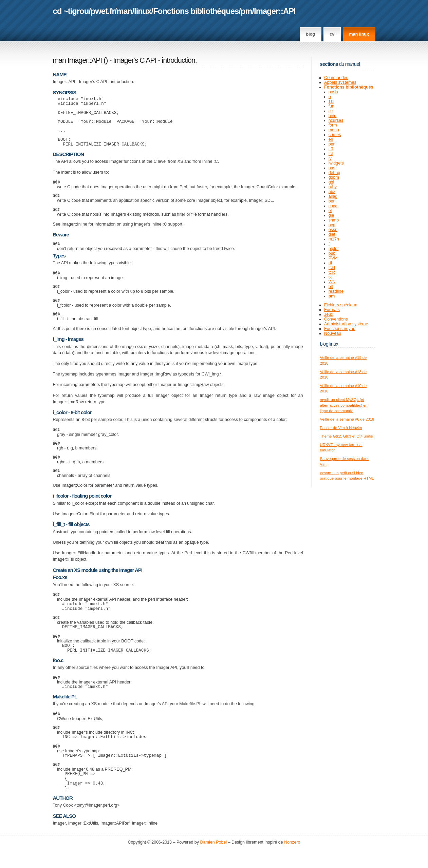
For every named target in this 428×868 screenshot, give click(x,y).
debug (334, 173)
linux (143, 11)
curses (335, 135)
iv (330, 158)
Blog (311, 34)
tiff (331, 149)
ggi (331, 182)
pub (332, 253)
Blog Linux (329, 344)
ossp (333, 230)
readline (336, 291)
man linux (359, 34)
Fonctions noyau (340, 329)
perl (332, 144)
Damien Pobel (214, 862)
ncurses (336, 120)
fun (331, 106)
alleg (333, 196)
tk (330, 277)
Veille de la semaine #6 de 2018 (347, 419)
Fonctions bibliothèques (196, 11)
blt (331, 287)
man (124, 11)
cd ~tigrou (71, 11)
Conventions (336, 319)
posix (333, 92)
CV (332, 34)
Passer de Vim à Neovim (341, 428)
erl (331, 139)
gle (331, 215)
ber (332, 201)
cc (331, 111)
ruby (333, 187)
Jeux (329, 314)
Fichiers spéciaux (341, 305)
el (330, 211)
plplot (334, 249)
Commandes (336, 78)
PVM (333, 258)
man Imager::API (78, 60)
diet (332, 234)
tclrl (332, 268)
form (333, 125)
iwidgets (336, 163)
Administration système (346, 324)
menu (334, 130)
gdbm (334, 177)
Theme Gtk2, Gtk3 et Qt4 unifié (347, 436)
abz (332, 192)
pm (246, 11)
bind (333, 116)
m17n (334, 239)
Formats (332, 310)
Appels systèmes (340, 82)
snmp (334, 220)
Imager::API (275, 11)
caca (333, 206)
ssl (331, 101)
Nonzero (292, 862)
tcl (331, 154)
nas (332, 168)
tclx (332, 272)
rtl (330, 263)
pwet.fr (103, 11)
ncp (332, 225)
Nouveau (333, 333)
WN (332, 282)
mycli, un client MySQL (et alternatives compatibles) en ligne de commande (344, 405)
